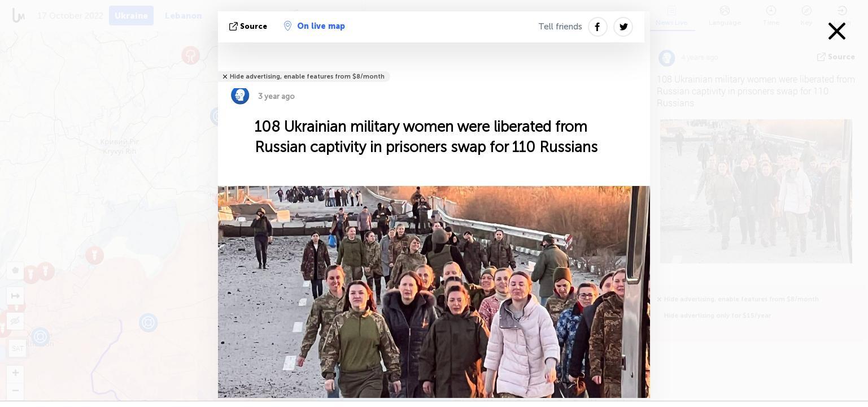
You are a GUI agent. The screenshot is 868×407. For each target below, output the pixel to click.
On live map (315, 26)
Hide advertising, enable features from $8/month (307, 77)
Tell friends (560, 27)
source (249, 26)
